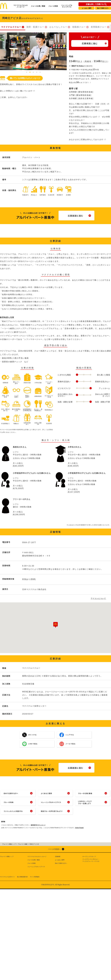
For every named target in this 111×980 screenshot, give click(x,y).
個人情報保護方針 (22, 877)
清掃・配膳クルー (35, 27)
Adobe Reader (79, 828)
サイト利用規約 (35, 877)
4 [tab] (37, 72)
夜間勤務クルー (99, 27)
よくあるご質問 (87, 8)
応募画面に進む (90, 44)
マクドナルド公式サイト (7, 877)
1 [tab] (27, 72)
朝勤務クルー (79, 27)
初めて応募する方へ (103, 8)
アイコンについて (98, 598)
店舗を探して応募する (95, 4)
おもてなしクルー (58, 27)
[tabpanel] (33, 51)
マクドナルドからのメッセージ (21, 6)
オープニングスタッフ (89, 857)
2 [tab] (30, 72)
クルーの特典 (53, 6)
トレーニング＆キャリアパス (67, 6)
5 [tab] (40, 72)
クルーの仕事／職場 (38, 6)
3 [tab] (33, 72)
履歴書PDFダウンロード (38, 825)
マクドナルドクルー (11, 27)
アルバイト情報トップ (7, 857)
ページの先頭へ (54, 849)
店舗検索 (58, 857)
